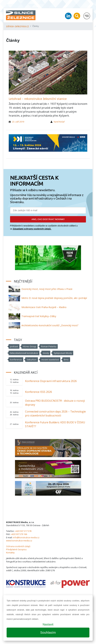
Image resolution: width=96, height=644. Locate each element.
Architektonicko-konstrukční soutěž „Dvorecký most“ (50, 325)
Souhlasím (48, 633)
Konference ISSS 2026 (39, 392)
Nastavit (48, 624)
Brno (66, 360)
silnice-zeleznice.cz (17, 26)
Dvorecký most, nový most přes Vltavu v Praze (47, 289)
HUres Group (30, 346)
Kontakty (10, 553)
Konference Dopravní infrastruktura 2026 (51, 381)
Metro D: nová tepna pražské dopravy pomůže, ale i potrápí (54, 298)
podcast (14, 346)
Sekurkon (32, 360)
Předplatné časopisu (16, 549)
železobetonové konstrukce (24, 353)
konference (16, 360)
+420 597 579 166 (19, 534)
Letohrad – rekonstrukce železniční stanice (38, 99)
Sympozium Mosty (63, 353)
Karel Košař (59, 122)
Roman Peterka (49, 346)
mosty (46, 353)
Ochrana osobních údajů (18, 546)
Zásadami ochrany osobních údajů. (32, 229)
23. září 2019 (18, 122)
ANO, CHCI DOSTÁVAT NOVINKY (48, 219)
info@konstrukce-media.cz (26, 537)
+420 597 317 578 (23, 531)
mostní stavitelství (50, 360)
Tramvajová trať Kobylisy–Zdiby (39, 316)
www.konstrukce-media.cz (19, 541)
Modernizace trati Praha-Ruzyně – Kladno (44, 307)
